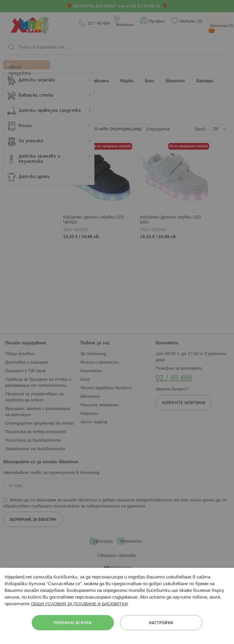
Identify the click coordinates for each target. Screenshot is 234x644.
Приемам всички (73, 623)
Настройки (161, 623)
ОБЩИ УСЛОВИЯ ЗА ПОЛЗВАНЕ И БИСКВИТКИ (79, 604)
